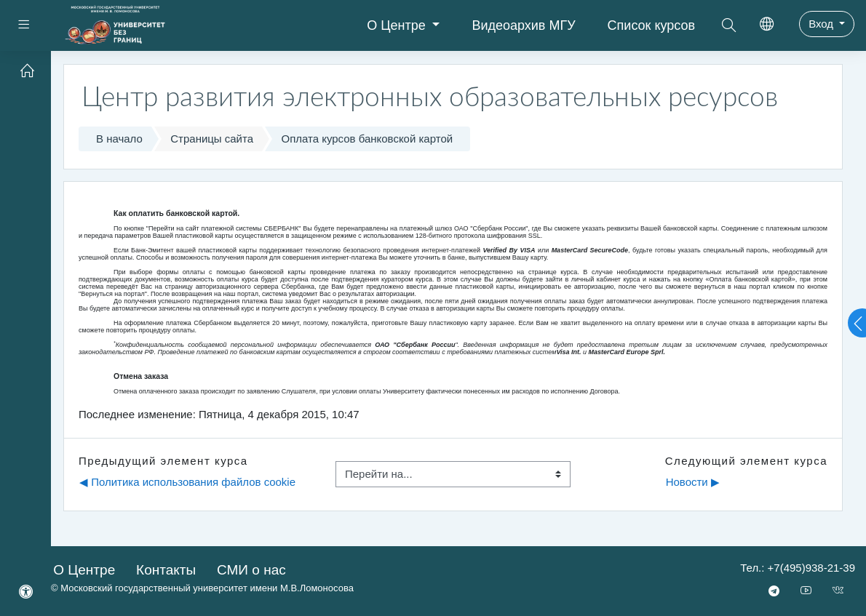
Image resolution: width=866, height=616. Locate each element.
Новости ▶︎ (693, 482)
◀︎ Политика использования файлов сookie (187, 482)
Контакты (166, 570)
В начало (119, 139)
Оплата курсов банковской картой (368, 139)
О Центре (398, 25)
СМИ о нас (251, 570)
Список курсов (652, 25)
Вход (822, 24)
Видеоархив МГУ (523, 25)
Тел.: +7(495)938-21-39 (798, 568)
